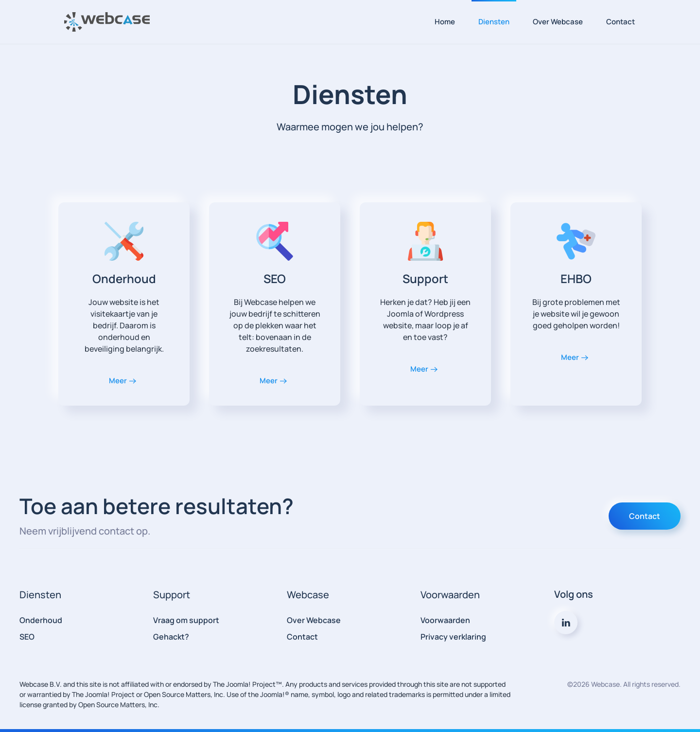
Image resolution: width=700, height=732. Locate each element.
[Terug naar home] (107, 22)
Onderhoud (41, 620)
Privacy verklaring (453, 637)
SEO (27, 637)
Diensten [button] (494, 22)
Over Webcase (558, 22)
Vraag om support (186, 620)
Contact (621, 22)
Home (445, 22)
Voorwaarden (445, 620)
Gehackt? (171, 637)
